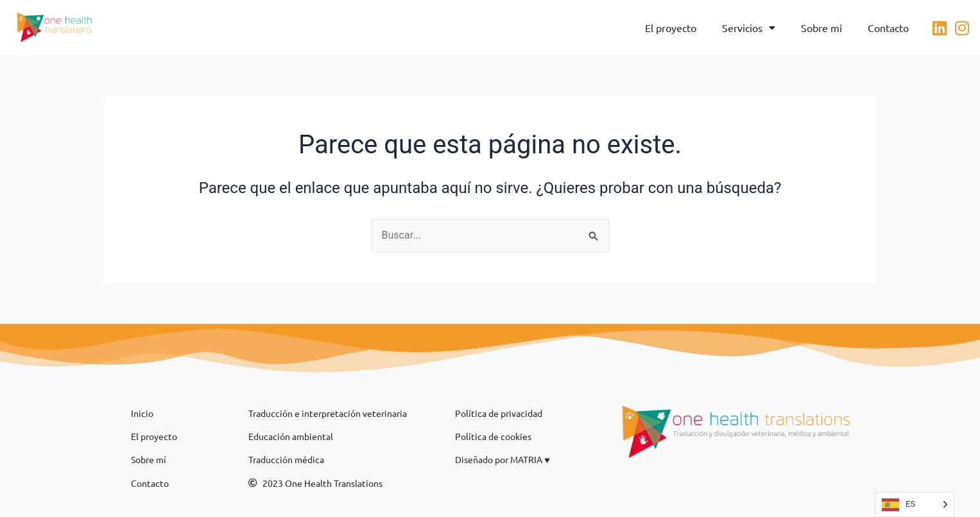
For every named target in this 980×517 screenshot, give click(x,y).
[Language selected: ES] (915, 504)
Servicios (749, 28)
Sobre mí (821, 28)
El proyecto (671, 28)
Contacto (888, 28)
